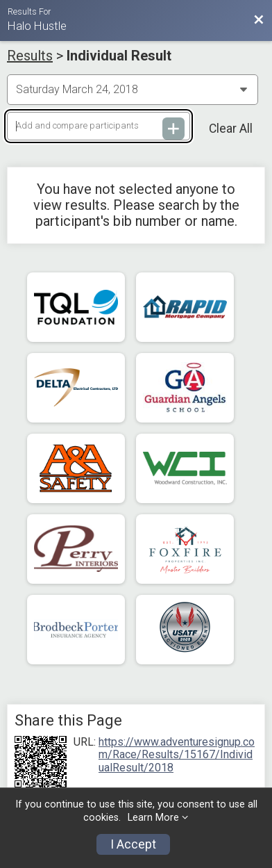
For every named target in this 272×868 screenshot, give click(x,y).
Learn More (153, 818)
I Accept (133, 844)
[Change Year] (133, 90)
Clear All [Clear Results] (231, 129)
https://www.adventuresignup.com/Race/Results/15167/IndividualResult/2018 (177, 755)
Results (30, 56)
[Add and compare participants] (99, 126)
